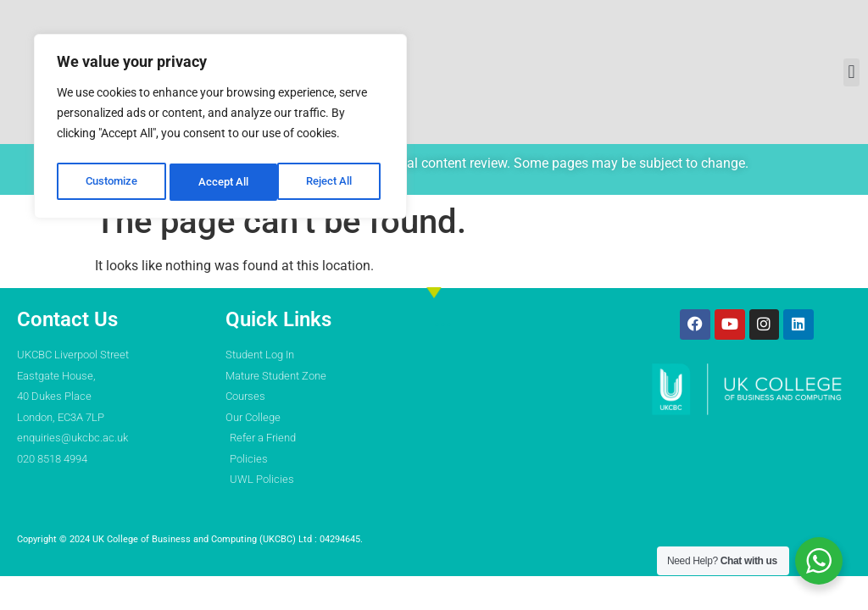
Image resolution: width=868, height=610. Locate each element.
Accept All (332, 175)
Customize (111, 175)
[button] (851, 72)
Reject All (223, 175)
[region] (220, 123)
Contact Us (67, 319)
